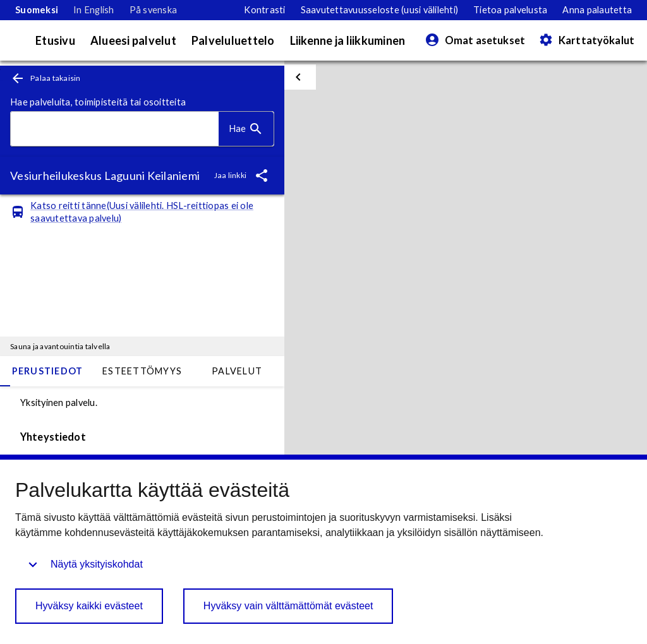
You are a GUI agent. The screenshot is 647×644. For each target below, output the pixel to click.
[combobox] (115, 129)
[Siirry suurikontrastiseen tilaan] (264, 10)
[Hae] (246, 129)
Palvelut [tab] (237, 371)
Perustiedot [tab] (48, 371)
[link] (37, 10)
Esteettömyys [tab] (142, 371)
